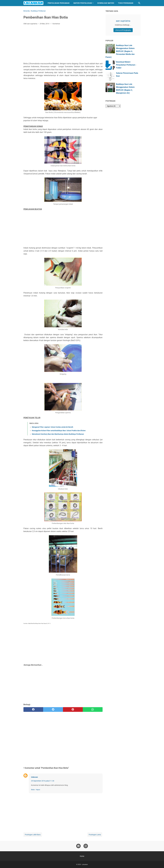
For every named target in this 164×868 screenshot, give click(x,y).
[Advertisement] (63, 44)
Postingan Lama (95, 835)
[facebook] (33, 709)
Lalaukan (85, 864)
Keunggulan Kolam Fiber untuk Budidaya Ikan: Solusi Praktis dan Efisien (59, 431)
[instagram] (86, 846)
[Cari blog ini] (139, 3)
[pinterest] (73, 709)
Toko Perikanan (126, 3)
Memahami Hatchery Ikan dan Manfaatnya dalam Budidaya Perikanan (58, 434)
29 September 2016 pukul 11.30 (43, 781)
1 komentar (56, 24)
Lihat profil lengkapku (123, 30)
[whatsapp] (93, 709)
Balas (33, 790)
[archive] (113, 106)
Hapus (38, 790)
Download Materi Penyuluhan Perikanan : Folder (126, 65)
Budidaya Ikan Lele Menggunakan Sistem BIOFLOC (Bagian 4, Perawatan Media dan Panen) (120, 51)
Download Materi (106, 3)
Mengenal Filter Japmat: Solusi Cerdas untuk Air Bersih (53, 427)
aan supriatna (123, 21)
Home (82, 856)
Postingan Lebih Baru (33, 835)
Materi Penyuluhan (83, 3)
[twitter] (53, 709)
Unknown (34, 777)
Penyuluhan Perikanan (59, 3)
